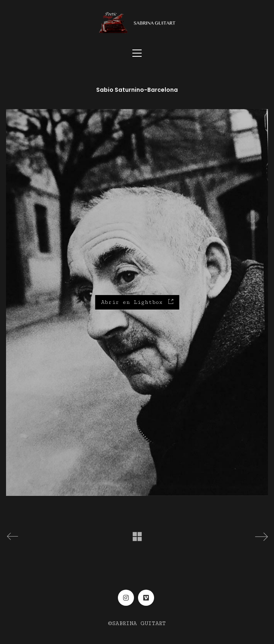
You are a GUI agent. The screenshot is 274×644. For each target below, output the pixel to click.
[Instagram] (126, 598)
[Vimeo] (146, 598)
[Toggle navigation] (137, 53)
